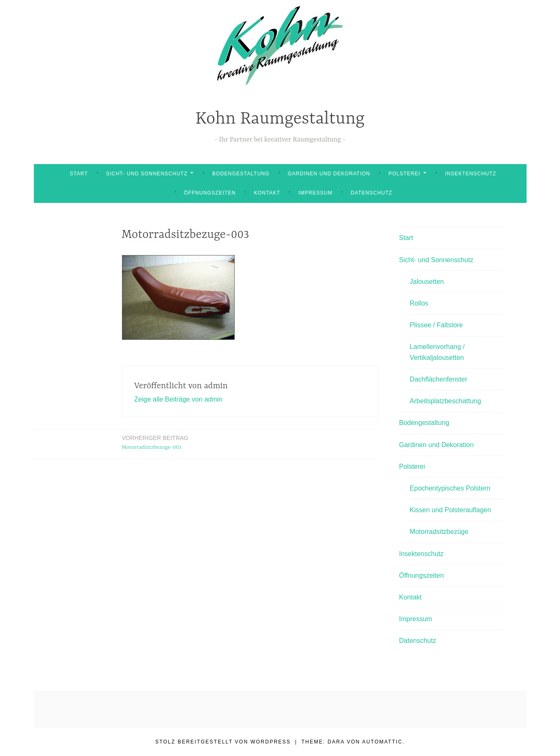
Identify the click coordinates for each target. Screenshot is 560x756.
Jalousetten (427, 282)
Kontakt (267, 193)
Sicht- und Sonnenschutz (147, 174)
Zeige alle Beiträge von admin (178, 399)
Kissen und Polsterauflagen (450, 510)
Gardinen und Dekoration (329, 174)
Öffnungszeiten (210, 193)
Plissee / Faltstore (436, 325)
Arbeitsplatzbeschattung (445, 401)
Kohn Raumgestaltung (280, 119)
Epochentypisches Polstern (450, 488)
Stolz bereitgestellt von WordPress (223, 742)
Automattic (382, 742)
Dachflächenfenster (438, 379)
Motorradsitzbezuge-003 (155, 442)
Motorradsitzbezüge (439, 532)
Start (79, 174)
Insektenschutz (471, 174)
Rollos (419, 303)
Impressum (316, 193)
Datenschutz (371, 193)
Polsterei (404, 174)
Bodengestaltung (241, 174)
